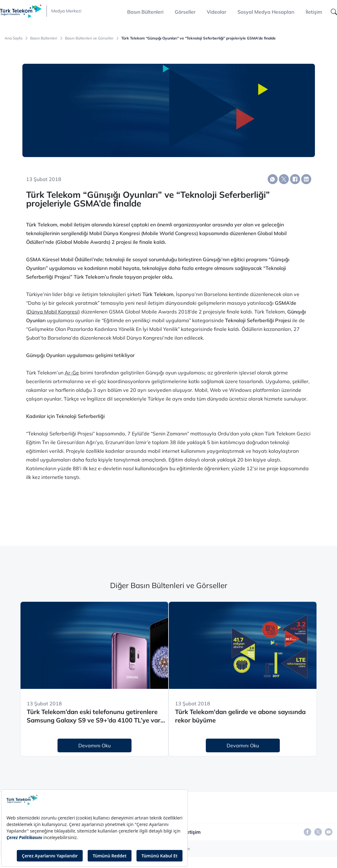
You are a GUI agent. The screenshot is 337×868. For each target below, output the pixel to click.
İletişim (314, 12)
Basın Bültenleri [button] (145, 12)
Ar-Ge (72, 373)
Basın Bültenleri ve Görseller (89, 38)
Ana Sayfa (14, 38)
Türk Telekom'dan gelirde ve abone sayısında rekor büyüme (240, 716)
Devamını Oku (95, 745)
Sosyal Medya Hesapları (266, 12)
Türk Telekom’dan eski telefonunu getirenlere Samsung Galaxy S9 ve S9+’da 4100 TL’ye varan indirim (97, 716)
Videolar (217, 12)
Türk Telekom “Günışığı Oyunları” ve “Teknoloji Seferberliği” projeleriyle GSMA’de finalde (199, 38)
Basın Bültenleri (44, 38)
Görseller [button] (185, 12)
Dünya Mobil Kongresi (53, 312)
